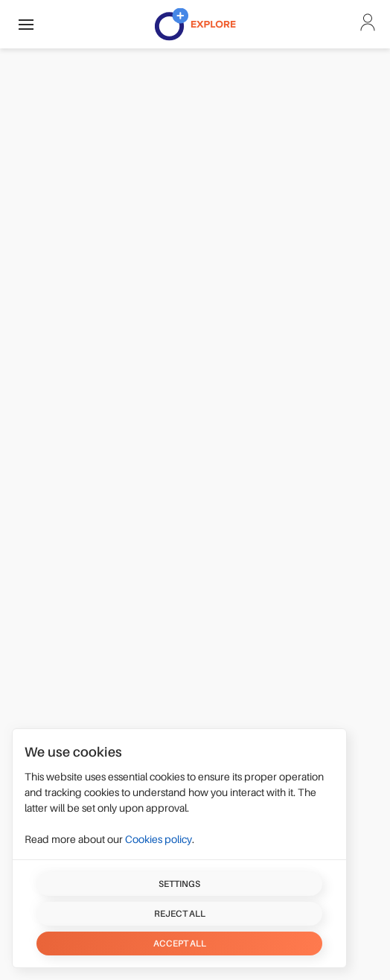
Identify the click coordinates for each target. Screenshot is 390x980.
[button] (26, 24)
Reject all (180, 914)
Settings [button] (179, 884)
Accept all (180, 944)
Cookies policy (159, 839)
